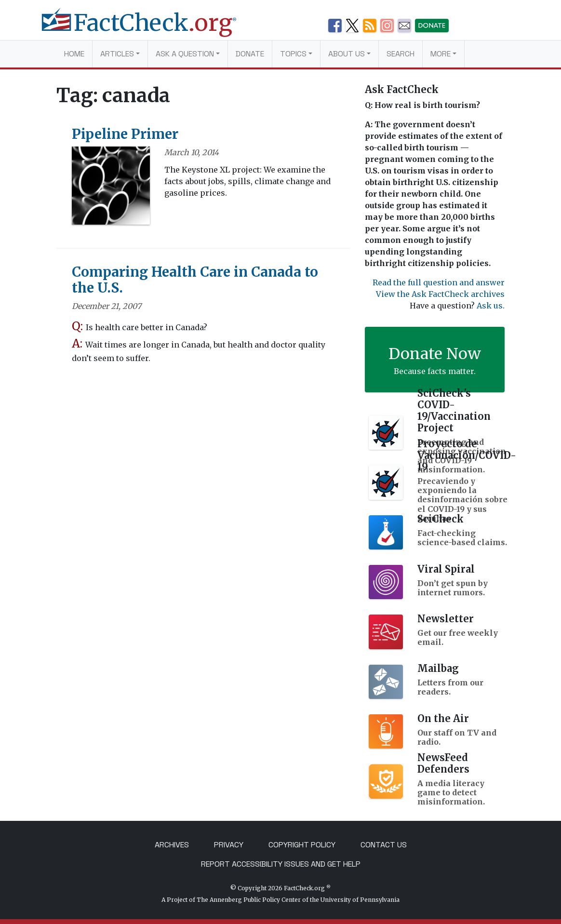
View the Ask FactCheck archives (440, 294)
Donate (250, 54)
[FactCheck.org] (147, 28)
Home (74, 54)
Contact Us (384, 845)
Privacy (229, 845)
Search (401, 54)
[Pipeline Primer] (111, 188)
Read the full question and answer (439, 282)
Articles (117, 54)
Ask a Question (185, 54)
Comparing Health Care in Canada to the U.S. (195, 280)
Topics (293, 54)
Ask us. (491, 306)
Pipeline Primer (125, 134)
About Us (347, 54)
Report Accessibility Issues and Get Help (281, 864)
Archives (172, 845)
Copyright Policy (302, 845)
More (441, 54)
